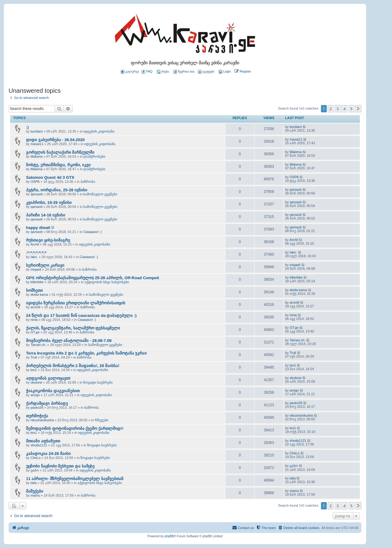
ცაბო (35, 470)
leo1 (34, 370)
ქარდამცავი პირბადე (47, 403)
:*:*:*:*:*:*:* (36, 253)
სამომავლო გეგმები (100, 194)
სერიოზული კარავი (45, 265)
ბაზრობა (88, 182)
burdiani (37, 131)
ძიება (163, 72)
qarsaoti (37, 194)
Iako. (34, 257)
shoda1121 (39, 445)
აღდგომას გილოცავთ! (48, 378)
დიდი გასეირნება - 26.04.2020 (55, 140)
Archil (35, 244)
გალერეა (130, 72)
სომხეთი (34, 290)
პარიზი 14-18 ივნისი (46, 215)
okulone (37, 382)
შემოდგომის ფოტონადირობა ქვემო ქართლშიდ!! (75, 428)
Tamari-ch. (38, 345)
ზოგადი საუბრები (98, 382)
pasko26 (37, 407)
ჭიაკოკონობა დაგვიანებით (53, 391)
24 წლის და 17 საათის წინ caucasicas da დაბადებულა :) (81, 315)
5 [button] (351, 109)
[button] (358, 109)
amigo (35, 395)
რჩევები (102, 420)
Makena (37, 156)
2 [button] (331, 109)
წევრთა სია (184, 72)
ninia (34, 320)
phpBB (169, 536)
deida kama (39, 295)
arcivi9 (36, 307)
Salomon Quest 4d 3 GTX (50, 177)
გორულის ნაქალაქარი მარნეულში (60, 152)
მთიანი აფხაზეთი (43, 441)
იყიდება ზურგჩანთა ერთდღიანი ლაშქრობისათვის (76, 303)
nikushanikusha (42, 420)
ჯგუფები (206, 72)
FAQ (147, 72)
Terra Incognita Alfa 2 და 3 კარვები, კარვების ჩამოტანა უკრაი (86, 353)
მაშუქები (35, 491)
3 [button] (338, 109)
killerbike (37, 282)
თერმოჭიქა (37, 416)
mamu (35, 495)
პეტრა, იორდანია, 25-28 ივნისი (57, 190)
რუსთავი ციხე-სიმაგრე (48, 240)
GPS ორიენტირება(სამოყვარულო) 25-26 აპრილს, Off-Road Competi (93, 278)
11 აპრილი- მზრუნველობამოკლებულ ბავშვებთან (75, 479)
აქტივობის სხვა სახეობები (107, 282)
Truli (34, 357)
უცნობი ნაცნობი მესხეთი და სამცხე (60, 466)
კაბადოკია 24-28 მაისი (48, 454)
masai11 (37, 144)
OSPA (35, 182)
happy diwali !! (40, 228)
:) (27, 127)
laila (34, 483)
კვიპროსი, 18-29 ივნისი (49, 203)
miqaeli (36, 269)
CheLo (36, 458)
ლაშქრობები (94, 156)
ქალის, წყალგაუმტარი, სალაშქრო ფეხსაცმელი (73, 328)
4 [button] (344, 109)
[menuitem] (224, 72)
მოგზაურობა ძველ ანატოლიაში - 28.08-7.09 (69, 341)
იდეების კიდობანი (99, 131)
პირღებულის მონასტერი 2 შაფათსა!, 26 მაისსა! (73, 366)
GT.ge (35, 332)
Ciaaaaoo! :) (92, 232)
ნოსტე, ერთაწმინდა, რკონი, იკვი (58, 165)
